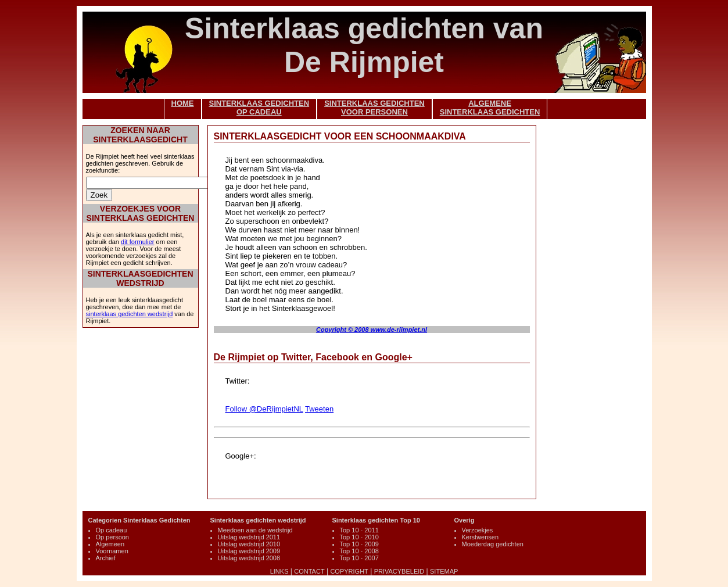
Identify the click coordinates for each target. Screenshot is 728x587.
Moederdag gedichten (493, 544)
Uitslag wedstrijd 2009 (249, 551)
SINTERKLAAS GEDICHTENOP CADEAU (259, 108)
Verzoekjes (478, 530)
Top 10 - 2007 (359, 558)
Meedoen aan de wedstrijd (255, 530)
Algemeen (110, 544)
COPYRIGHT (349, 571)
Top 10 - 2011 (359, 530)
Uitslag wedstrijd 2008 (249, 558)
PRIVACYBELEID (399, 571)
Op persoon (112, 537)
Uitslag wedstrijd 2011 (249, 537)
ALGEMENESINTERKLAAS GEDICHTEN (490, 108)
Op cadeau (112, 530)
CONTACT (309, 571)
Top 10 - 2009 (359, 544)
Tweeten (319, 409)
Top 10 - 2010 (359, 537)
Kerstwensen (480, 537)
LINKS (279, 571)
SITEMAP (444, 571)
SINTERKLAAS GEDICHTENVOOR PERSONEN (374, 108)
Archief (106, 558)
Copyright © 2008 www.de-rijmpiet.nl (372, 330)
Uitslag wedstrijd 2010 (249, 544)
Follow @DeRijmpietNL (264, 409)
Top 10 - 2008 (359, 551)
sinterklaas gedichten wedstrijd (130, 314)
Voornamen (112, 551)
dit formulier (137, 242)
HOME (183, 103)
